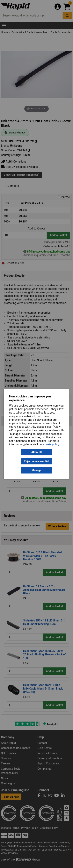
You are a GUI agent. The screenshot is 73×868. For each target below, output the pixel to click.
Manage (36, 470)
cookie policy (51, 445)
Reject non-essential (36, 461)
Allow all (36, 452)
